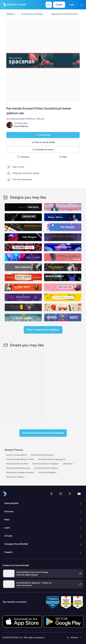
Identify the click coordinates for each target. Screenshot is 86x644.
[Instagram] (61, 494)
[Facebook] (51, 494)
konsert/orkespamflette (16, 455)
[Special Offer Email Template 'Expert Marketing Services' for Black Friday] (22, 386)
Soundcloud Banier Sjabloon (46, 468)
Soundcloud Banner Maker (17, 464)
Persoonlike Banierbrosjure (42, 455)
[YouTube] (79, 494)
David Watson (21, 126)
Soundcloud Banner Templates (46, 464)
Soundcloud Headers (47, 472)
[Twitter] (70, 494)
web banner (68, 464)
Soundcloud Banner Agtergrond (52, 459)
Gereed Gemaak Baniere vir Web (20, 459)
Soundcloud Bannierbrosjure (18, 468)
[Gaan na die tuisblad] (13, 5)
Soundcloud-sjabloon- (16, 477)
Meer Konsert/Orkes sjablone (43, 330)
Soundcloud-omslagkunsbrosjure (20, 472)
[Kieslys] (82, 5)
